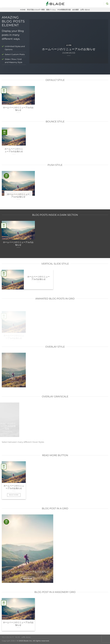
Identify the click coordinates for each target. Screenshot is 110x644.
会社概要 (75, 10)
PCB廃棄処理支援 (64, 10)
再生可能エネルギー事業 (36, 10)
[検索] (107, 4)
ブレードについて (8, 637)
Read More (14, 495)
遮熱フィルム (51, 10)
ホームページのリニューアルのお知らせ (18, 109)
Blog (18, 637)
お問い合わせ (85, 10)
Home (23, 10)
